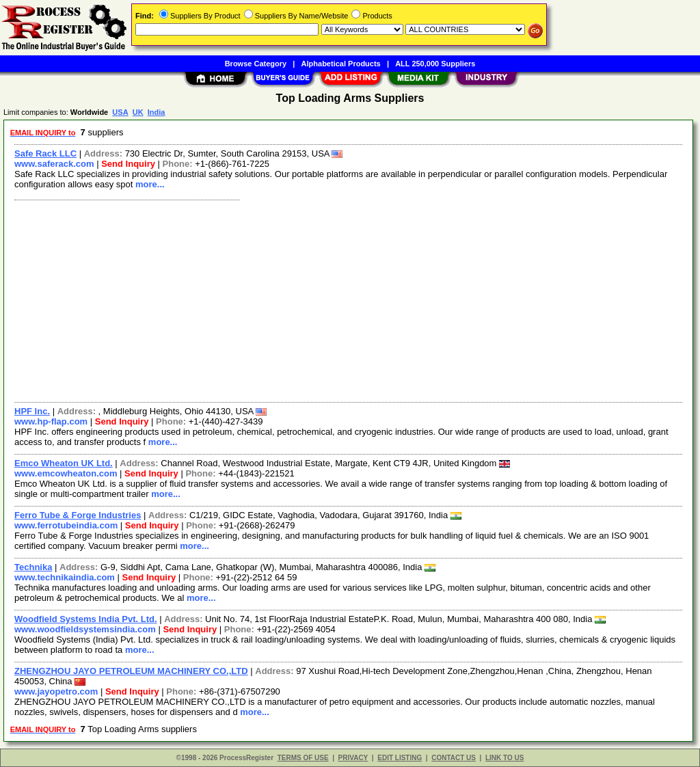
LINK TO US (504, 758)
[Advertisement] (349, 299)
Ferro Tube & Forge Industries (78, 515)
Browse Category (256, 64)
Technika (33, 567)
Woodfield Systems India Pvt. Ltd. (86, 619)
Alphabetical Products (341, 64)
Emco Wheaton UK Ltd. (64, 463)
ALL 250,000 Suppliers (435, 64)
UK (138, 112)
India (157, 112)
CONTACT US (454, 758)
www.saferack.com (54, 164)
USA (120, 112)
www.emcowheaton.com (66, 473)
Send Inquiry (128, 164)
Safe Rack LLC (45, 153)
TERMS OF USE (303, 758)
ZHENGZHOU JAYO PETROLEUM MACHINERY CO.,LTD (131, 671)
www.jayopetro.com (56, 691)
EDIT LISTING (400, 758)
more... (150, 184)
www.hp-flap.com (51, 421)
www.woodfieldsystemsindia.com (85, 629)
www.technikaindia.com (65, 577)
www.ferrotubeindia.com (66, 525)
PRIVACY (353, 758)
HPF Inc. (32, 411)
